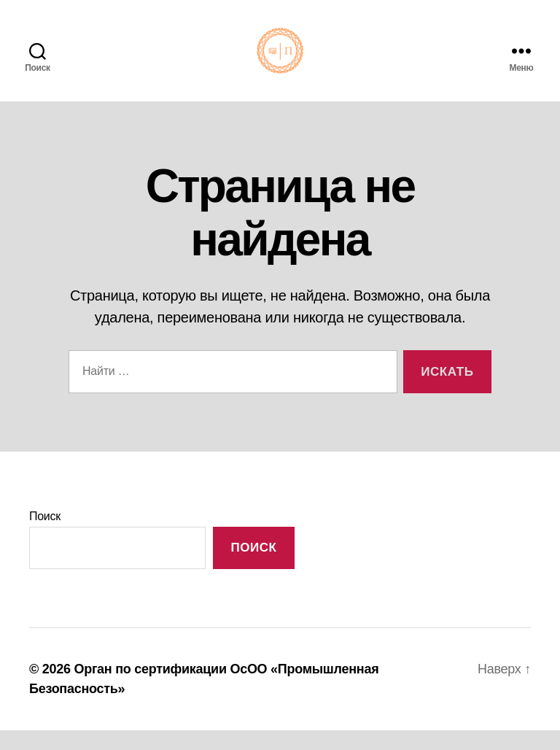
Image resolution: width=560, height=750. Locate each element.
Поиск (45, 535)
